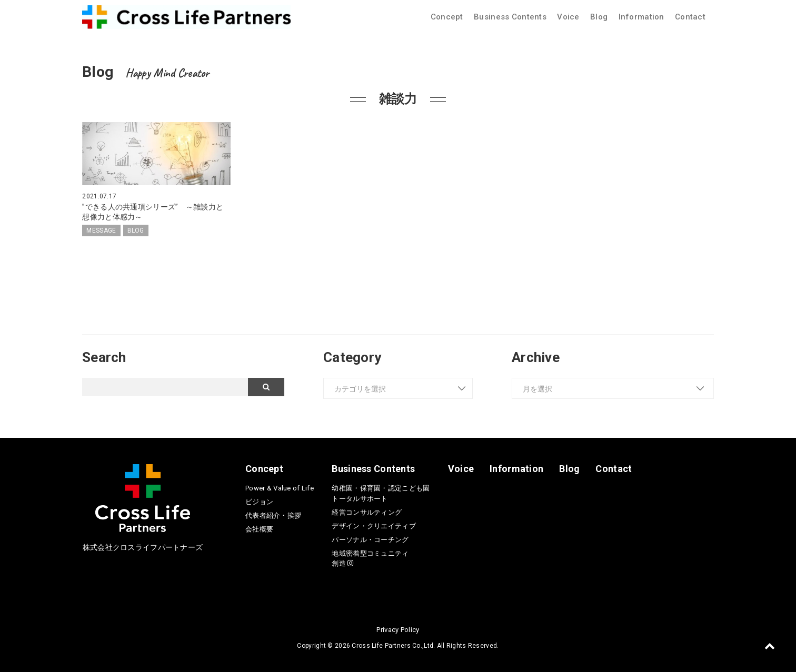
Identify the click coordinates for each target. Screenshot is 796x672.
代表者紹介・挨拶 (273, 515)
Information (641, 17)
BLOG (136, 230)
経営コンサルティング (367, 512)
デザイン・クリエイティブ (374, 526)
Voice (568, 17)
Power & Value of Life (280, 488)
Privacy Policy (398, 630)
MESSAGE (101, 230)
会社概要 (259, 529)
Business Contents (510, 17)
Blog (599, 17)
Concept (447, 17)
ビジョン (259, 502)
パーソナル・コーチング (370, 540)
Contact (690, 17)
